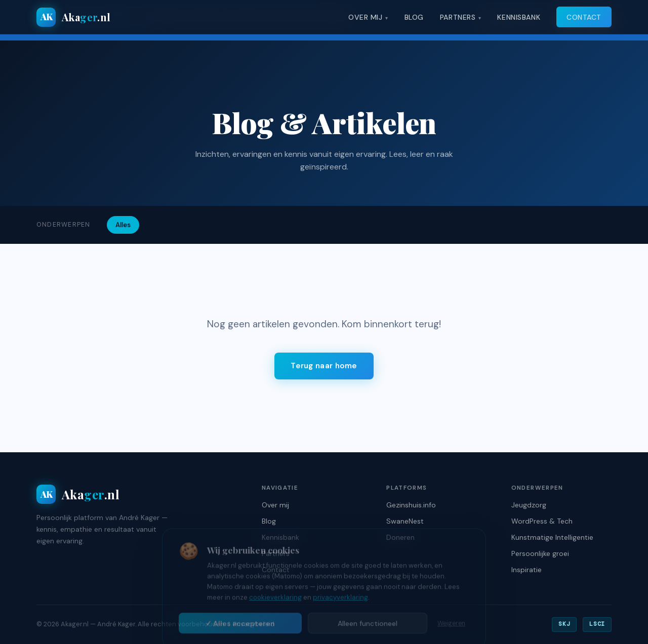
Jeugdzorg (529, 505)
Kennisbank (519, 17)
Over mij (365, 17)
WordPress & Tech (542, 521)
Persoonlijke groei (540, 553)
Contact (584, 17)
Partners (458, 17)
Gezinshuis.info (411, 505)
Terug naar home (324, 366)
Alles (123, 225)
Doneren (400, 537)
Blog (414, 17)
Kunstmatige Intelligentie (552, 537)
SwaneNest (405, 521)
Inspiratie (526, 570)
